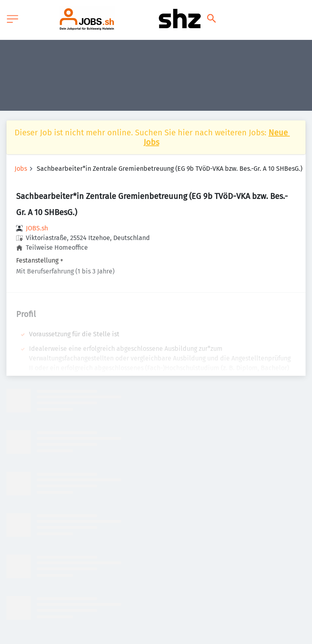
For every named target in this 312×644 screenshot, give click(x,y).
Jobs (21, 169)
